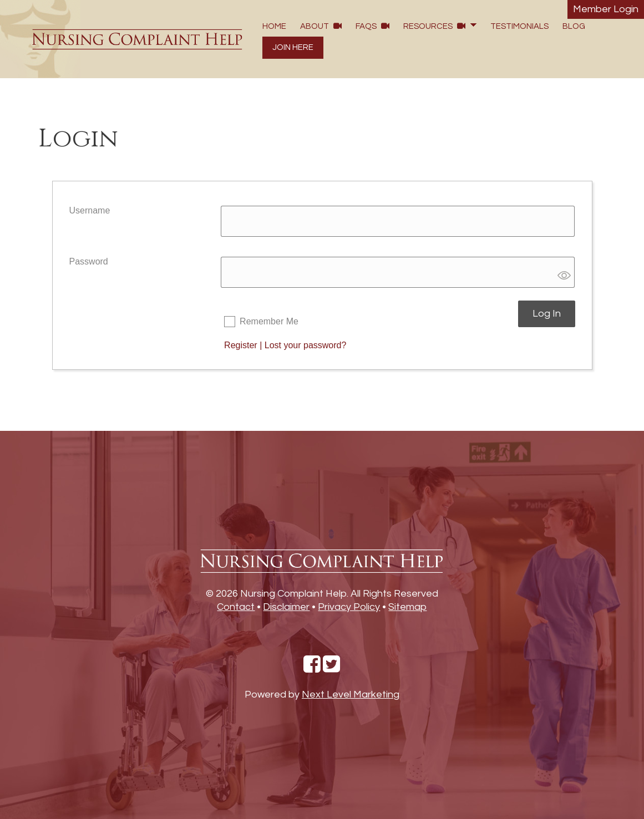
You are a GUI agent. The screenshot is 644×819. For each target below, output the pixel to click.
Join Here (293, 47)
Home (274, 26)
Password (89, 261)
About (321, 26)
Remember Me (269, 321)
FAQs (372, 26)
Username (90, 210)
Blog (574, 26)
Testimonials (519, 26)
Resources (434, 26)
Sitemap (407, 607)
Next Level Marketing (351, 695)
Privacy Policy (349, 607)
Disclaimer (286, 607)
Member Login (606, 9)
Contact (236, 607)
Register (241, 345)
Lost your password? (306, 345)
